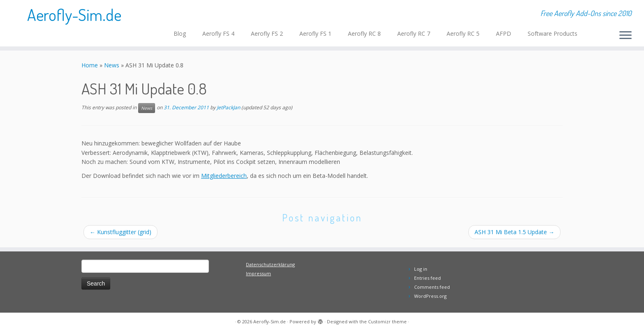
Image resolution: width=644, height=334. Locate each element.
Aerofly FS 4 (218, 33)
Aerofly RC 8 (364, 33)
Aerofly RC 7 (414, 33)
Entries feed (427, 278)
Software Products (552, 33)
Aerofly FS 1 (315, 33)
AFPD (504, 33)
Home (90, 65)
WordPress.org (430, 296)
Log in (421, 269)
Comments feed (432, 287)
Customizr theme (387, 321)
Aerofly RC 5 (463, 33)
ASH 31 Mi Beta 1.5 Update (514, 232)
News (112, 65)
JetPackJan (228, 108)
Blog (180, 33)
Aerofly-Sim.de (74, 14)
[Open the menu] (625, 36)
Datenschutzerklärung (270, 264)
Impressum (258, 273)
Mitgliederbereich (224, 176)
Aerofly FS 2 (267, 33)
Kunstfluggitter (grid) (120, 232)
